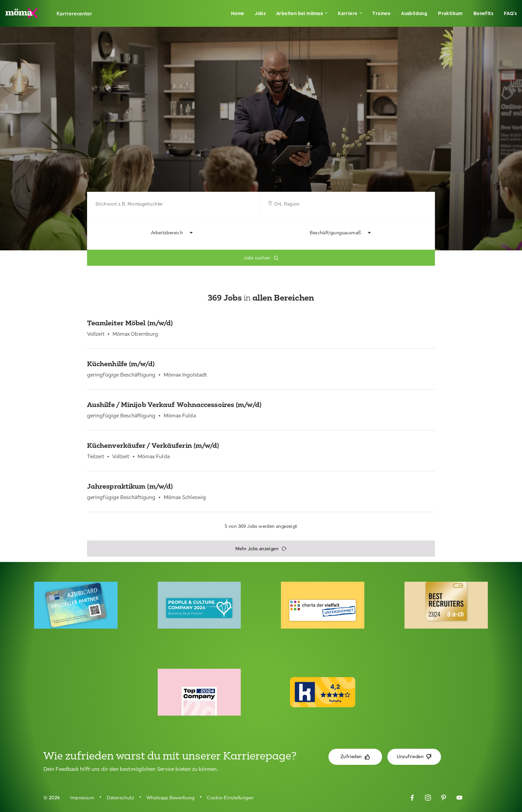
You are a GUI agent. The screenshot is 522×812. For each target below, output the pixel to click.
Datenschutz (120, 798)
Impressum (82, 798)
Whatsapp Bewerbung (171, 798)
